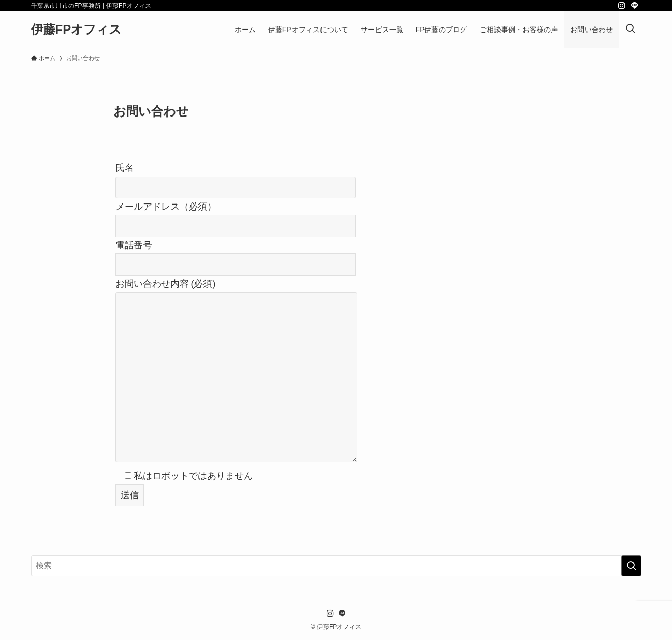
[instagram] (622, 6)
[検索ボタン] (630, 30)
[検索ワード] (336, 566)
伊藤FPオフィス (77, 30)
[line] (635, 6)
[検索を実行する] (631, 566)
